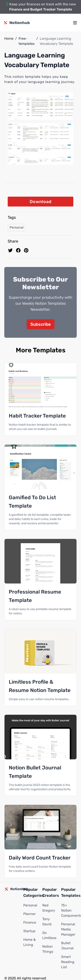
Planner (29, 914)
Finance (30, 922)
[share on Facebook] (18, 250)
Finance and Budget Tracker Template (41, 9)
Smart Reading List (68, 962)
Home (9, 38)
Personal (17, 227)
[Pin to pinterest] (26, 250)
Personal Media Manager (68, 929)
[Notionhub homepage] (17, 23)
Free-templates (27, 41)
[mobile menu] (75, 23)
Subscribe (41, 324)
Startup (29, 931)
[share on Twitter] (10, 250)
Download (41, 202)
